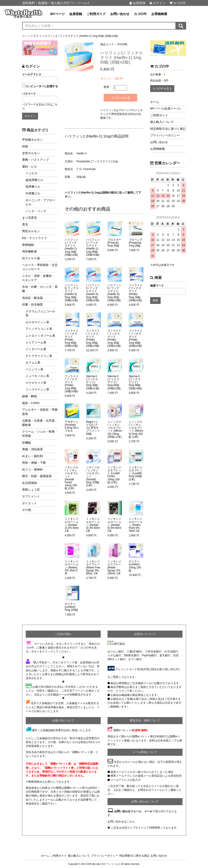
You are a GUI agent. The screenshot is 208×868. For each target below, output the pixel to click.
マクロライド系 (36, 383)
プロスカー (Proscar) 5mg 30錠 (114, 243)
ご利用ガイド (96, 14)
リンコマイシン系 (37, 389)
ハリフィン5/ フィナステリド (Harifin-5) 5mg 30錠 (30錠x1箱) (72, 293)
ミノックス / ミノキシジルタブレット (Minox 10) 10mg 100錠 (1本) (115, 429)
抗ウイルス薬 (31, 258)
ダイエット (30, 503)
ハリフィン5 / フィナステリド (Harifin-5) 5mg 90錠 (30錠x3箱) (114, 293)
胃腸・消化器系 (32, 449)
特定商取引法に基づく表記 (168, 129)
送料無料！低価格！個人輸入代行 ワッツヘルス (56, 3)
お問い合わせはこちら (121, 821)
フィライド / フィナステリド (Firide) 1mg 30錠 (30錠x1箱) (114, 338)
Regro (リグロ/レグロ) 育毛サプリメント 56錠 (93, 428)
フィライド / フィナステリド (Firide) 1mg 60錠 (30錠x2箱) (136, 338)
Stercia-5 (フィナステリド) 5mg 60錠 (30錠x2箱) (114, 382)
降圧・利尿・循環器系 (37, 476)
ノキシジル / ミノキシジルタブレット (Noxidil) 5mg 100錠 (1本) (93, 476)
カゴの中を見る (162, 89)
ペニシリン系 (34, 369)
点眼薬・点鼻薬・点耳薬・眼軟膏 (40, 423)
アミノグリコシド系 (39, 329)
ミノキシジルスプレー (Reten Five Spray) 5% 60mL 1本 (93, 568)
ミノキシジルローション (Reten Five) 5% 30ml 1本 (136, 525)
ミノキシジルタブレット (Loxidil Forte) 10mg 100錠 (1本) (114, 475)
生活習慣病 (30, 483)
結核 (25, 146)
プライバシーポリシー (165, 135)
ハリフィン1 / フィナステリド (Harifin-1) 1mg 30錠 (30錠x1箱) (72, 247)
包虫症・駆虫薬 (32, 298)
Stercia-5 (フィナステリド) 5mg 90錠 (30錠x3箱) (135, 382)
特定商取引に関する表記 (134, 856)
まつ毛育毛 (30, 218)
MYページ (58, 14)
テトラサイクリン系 (39, 356)
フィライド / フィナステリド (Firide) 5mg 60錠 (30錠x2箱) (72, 338)
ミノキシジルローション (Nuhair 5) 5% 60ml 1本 (114, 525)
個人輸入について (162, 122)
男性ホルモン (31, 231)
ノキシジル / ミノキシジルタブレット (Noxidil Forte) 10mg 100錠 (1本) (72, 478)
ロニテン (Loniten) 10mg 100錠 (135, 566)
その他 (27, 510)
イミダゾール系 (36, 349)
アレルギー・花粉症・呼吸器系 (40, 412)
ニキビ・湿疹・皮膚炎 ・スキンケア (39, 278)
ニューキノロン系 (37, 376)
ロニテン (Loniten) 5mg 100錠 (71, 607)
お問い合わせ (120, 14)
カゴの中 (178, 3)
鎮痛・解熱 (30, 396)
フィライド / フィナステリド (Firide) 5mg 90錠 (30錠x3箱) (93, 338)
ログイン (158, 3)
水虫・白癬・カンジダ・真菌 (40, 289)
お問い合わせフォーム (128, 811)
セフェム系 (33, 363)
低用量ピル (33, 187)
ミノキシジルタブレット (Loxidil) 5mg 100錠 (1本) (136, 473)
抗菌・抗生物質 (32, 304)
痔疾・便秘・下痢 (34, 463)
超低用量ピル (34, 180)
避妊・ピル (30, 167)
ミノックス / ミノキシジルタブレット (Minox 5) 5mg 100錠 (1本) (136, 429)
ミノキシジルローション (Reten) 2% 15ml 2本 (72, 568)
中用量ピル (33, 193)
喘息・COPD (31, 403)
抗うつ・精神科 (32, 470)
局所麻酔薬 (30, 251)
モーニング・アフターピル (40, 202)
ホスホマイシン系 (37, 322)
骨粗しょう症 (31, 490)
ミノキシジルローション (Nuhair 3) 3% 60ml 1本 (93, 525)
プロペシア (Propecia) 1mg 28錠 (136, 243)
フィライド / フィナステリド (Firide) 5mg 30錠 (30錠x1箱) (136, 293)
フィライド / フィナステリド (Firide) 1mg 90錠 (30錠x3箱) (72, 384)
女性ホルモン (31, 153)
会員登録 (137, 3)
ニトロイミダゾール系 (40, 336)
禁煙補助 (28, 245)
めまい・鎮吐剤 (32, 456)
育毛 (25, 225)
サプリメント (31, 496)
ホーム (155, 102)
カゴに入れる (121, 98)
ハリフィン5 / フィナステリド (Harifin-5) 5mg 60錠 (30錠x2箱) (93, 293)
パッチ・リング (36, 211)
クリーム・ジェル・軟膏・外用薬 (40, 434)
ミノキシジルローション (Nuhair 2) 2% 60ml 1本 (72, 525)
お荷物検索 (159, 14)
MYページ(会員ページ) (165, 108)
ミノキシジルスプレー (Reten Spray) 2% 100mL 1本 (114, 568)
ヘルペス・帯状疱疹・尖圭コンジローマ (40, 267)
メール (148, 811)
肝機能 (27, 443)
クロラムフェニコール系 (40, 313)
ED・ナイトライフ (35, 238)
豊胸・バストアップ (35, 160)
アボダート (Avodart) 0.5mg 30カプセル (72, 426)
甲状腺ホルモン (32, 140)
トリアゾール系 (36, 342)
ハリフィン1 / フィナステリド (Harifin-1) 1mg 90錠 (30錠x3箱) (93, 247)
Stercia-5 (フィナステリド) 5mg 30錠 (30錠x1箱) (93, 382)
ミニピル (31, 173)
